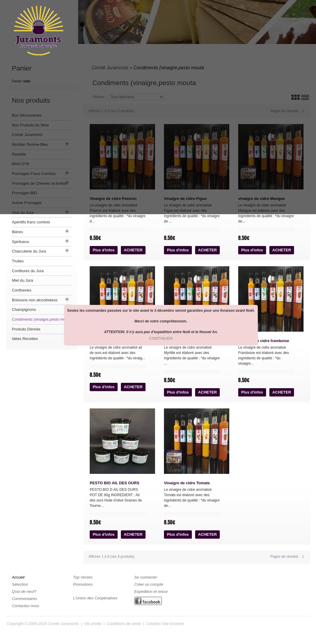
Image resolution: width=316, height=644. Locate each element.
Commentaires (25, 599)
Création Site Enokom (165, 624)
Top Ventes (83, 577)
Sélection (20, 584)
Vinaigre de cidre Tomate (187, 483)
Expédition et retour (151, 591)
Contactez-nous (26, 606)
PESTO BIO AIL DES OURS (114, 483)
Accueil (18, 577)
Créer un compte (149, 584)
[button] (104, 250)
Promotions (83, 584)
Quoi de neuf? (24, 591)
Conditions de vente (124, 624)
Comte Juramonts (63, 624)
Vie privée (93, 624)
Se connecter (146, 577)
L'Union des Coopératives (95, 598)
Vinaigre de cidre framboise (264, 341)
